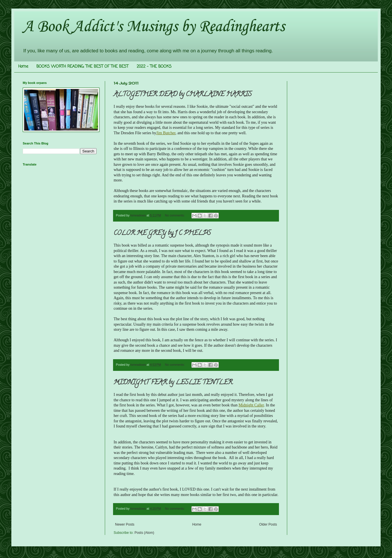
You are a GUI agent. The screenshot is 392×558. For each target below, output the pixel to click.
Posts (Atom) (144, 533)
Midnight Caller (251, 405)
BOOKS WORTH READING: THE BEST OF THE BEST (82, 67)
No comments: (175, 215)
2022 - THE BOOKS (154, 67)
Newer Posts (125, 524)
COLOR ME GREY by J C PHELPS (162, 233)
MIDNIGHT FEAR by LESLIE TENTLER (173, 383)
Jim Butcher (166, 133)
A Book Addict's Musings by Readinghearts (154, 27)
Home (23, 67)
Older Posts (268, 524)
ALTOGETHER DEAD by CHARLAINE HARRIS (183, 95)
